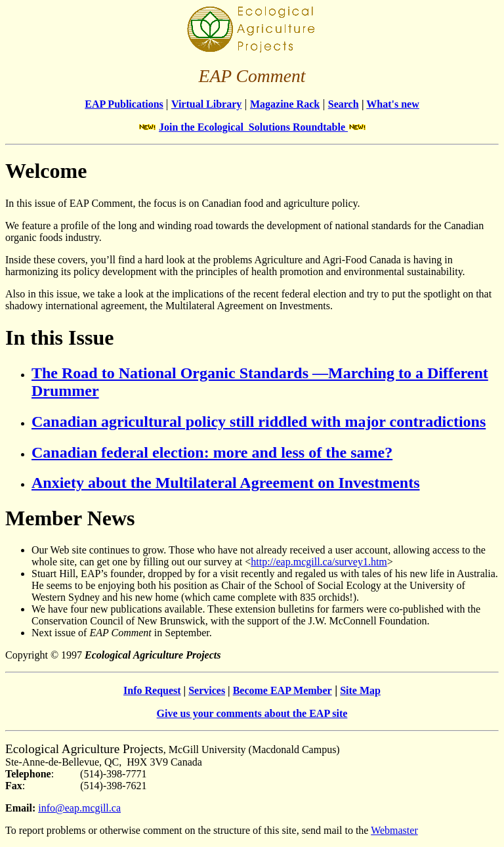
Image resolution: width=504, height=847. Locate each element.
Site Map (360, 690)
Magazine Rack (285, 104)
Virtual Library (206, 104)
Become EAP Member (283, 690)
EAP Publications (124, 104)
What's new (392, 104)
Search (344, 104)
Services (207, 690)
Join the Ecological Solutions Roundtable (253, 127)
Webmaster (394, 830)
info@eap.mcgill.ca (79, 808)
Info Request (152, 690)
